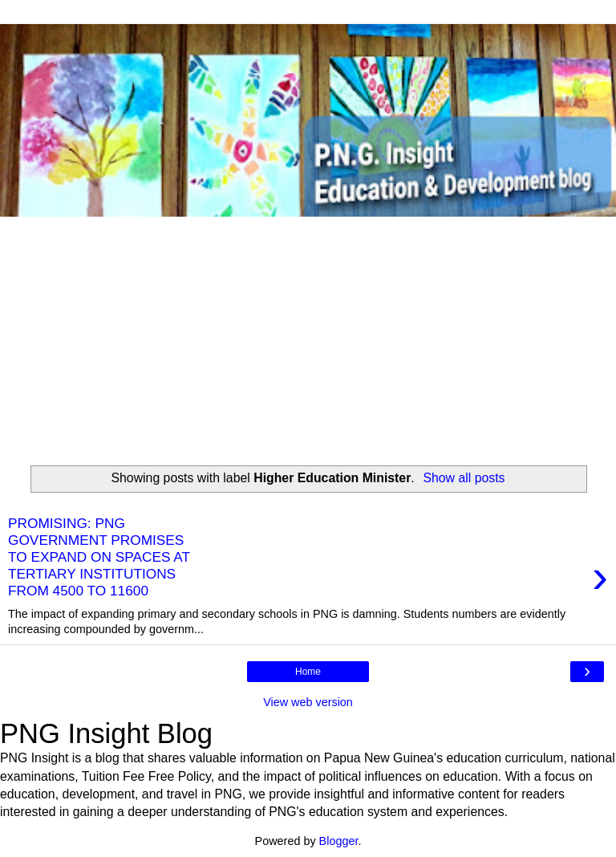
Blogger (339, 841)
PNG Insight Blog (106, 733)
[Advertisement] (308, 337)
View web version (308, 702)
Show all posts (464, 478)
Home (308, 672)
